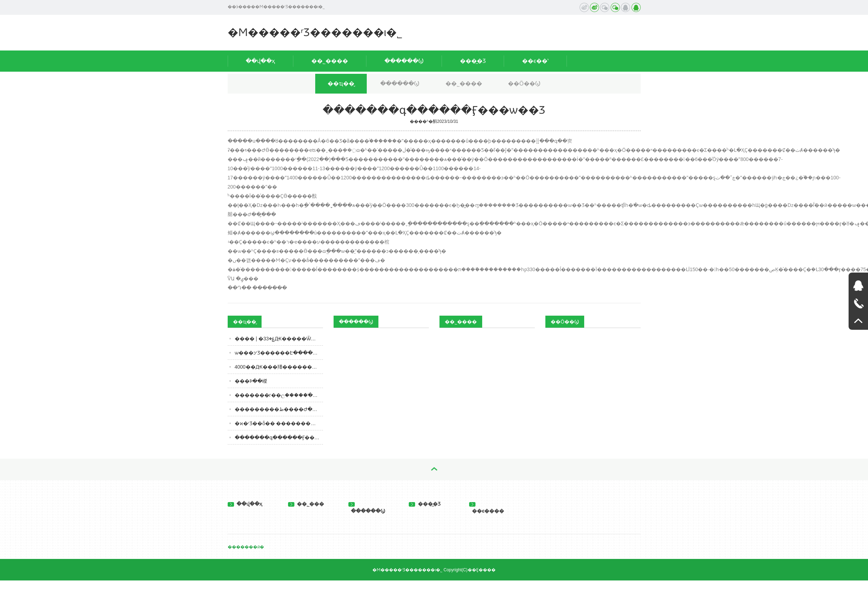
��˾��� (306, 504)
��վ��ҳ (260, 61)
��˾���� (330, 61)
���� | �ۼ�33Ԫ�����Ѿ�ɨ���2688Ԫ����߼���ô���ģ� (279, 339)
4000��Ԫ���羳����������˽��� (279, 367)
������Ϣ (404, 61)
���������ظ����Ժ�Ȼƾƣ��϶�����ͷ (279, 409)
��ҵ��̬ (341, 84)
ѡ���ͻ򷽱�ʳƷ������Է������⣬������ (279, 353)
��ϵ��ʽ (535, 61)
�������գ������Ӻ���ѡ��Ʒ (279, 437)
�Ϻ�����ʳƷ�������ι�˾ (315, 32)
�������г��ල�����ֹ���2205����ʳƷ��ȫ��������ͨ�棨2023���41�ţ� (279, 395)
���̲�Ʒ (473, 61)
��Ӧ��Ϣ (524, 84)
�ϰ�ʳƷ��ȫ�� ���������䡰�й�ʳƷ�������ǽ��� (279, 423)
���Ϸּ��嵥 (251, 381)
